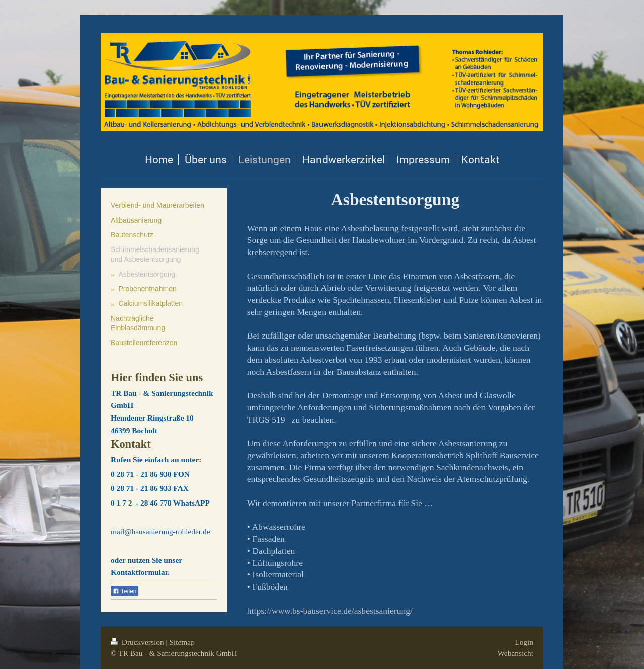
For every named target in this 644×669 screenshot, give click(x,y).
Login (524, 642)
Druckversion (138, 642)
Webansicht (515, 653)
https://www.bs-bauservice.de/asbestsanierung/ (330, 611)
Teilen (125, 591)
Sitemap (182, 642)
